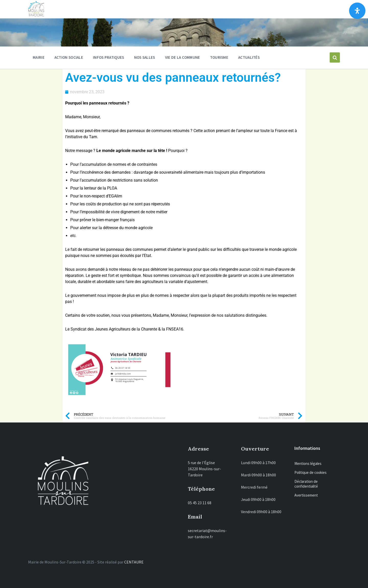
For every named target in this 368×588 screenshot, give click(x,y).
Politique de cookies (310, 472)
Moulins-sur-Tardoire (114, 9)
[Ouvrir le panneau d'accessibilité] (357, 11)
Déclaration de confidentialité (306, 484)
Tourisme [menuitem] (219, 57)
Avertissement (306, 495)
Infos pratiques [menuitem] (109, 57)
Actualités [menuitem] (249, 57)
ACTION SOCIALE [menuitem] (69, 57)
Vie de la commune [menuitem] (183, 57)
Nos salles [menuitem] (145, 57)
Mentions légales (308, 463)
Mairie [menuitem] (39, 57)
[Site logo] (36, 15)
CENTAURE (134, 562)
